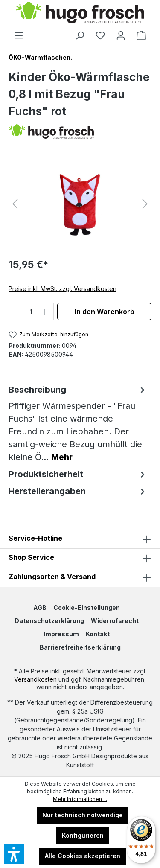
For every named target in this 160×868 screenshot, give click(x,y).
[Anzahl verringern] (17, 312)
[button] (80, 558)
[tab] (78, 423)
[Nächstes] (145, 204)
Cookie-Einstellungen (87, 607)
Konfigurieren (83, 835)
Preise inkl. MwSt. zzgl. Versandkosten (63, 289)
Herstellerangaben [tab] (78, 491)
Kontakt (98, 634)
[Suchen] (80, 35)
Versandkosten (35, 679)
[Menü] (19, 35)
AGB (40, 607)
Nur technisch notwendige (83, 815)
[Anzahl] (31, 312)
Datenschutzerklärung (49, 621)
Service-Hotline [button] (80, 539)
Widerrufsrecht (115, 621)
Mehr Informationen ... (80, 799)
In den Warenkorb (105, 312)
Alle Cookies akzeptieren (83, 856)
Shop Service (31, 557)
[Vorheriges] (15, 204)
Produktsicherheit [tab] (78, 474)
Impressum (61, 634)
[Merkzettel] (100, 35)
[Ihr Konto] (121, 35)
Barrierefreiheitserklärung (80, 647)
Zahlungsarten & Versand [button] (80, 577)
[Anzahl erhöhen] (45, 312)
